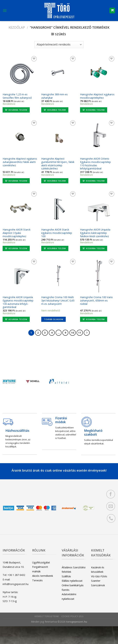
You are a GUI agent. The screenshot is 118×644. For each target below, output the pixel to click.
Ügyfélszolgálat (41, 562)
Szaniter (96, 581)
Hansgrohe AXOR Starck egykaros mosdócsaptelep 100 (57, 233)
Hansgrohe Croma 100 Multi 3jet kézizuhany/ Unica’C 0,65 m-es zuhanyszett (58, 300)
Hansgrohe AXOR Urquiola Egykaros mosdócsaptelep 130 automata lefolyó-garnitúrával (18, 302)
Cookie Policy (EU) (72, 616)
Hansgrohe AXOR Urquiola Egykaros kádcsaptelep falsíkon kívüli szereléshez (95, 233)
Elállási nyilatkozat (72, 581)
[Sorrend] (59, 45)
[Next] (87, 333)
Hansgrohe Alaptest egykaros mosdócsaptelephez (97, 96)
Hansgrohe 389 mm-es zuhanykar (54, 96)
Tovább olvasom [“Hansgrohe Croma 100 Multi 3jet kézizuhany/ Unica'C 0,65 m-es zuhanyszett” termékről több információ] (53, 319)
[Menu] (5, 10)
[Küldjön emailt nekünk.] (111, 506)
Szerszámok (98, 585)
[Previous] (8, 382)
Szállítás (66, 576)
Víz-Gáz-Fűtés (99, 576)
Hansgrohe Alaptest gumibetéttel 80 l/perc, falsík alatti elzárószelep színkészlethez (58, 164)
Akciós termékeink (43, 576)
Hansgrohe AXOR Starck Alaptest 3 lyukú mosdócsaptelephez (17, 233)
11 (80, 333)
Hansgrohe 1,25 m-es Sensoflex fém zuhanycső (17, 96)
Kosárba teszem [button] (18, 110)
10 (73, 333)
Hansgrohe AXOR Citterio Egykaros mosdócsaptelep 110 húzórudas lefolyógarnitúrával (95, 164)
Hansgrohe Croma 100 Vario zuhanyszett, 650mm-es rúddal (96, 300)
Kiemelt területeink (47, 616)
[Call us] (111, 518)
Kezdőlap (17, 27)
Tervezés (37, 580)
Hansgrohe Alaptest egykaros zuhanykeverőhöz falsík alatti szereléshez (20, 162)
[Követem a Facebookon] (111, 494)
